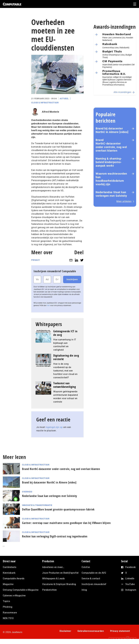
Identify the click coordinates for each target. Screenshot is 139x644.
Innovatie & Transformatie (37, 505)
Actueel (64, 99)
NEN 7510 (8, 618)
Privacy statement (120, 631)
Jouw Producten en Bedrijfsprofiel (60, 573)
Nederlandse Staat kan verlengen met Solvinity (111, 194)
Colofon (86, 567)
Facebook (131, 567)
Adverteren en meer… (53, 567)
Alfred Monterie (51, 112)
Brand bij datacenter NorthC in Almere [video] (112, 130)
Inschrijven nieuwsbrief (94, 584)
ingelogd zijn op (54, 427)
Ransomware (10, 613)
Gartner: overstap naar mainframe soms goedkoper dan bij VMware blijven (66, 523)
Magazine (8, 584)
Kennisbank (9, 573)
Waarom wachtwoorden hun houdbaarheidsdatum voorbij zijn (111, 179)
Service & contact (91, 578)
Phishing (8, 607)
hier (48, 305)
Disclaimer (65, 631)
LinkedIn (130, 578)
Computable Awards (14, 578)
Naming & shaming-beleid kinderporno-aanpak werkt (109, 162)
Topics (6, 601)
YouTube (130, 584)
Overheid (27, 492)
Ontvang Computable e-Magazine (21, 590)
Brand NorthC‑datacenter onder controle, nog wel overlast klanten (111, 145)
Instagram (131, 590)
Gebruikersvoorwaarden (91, 631)
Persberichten (50, 590)
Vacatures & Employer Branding (59, 584)
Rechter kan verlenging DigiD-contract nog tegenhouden (55, 536)
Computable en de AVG (94, 573)
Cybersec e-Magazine (14, 596)
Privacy (36, 260)
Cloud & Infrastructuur (45, 103)
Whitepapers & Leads (54, 578)
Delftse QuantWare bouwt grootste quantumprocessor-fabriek (58, 509)
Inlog (84, 590)
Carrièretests (10, 567)
